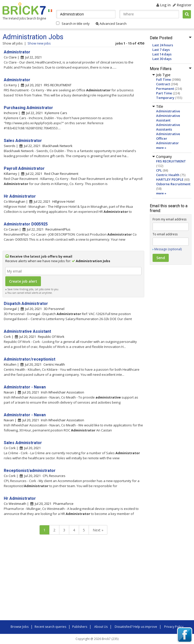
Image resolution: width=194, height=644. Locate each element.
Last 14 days (162, 54)
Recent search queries (50, 627)
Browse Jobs (20, 627)
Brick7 (24, 9)
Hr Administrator (20, 196)
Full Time (164, 79)
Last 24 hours (163, 45)
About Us (101, 627)
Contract (163, 84)
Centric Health (168, 175)
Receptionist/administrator (30, 471)
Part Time (164, 93)
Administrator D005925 (26, 224)
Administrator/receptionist (30, 359)
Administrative (168, 111)
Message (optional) (168, 249)
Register (182, 5)
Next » (98, 530)
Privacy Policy (174, 627)
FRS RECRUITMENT (171, 161)
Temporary (165, 98)
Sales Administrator (23, 141)
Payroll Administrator (24, 168)
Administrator (167, 143)
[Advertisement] (73, 579)
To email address (165, 234)
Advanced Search (111, 24)
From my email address (169, 219)
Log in (164, 5)
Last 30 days (162, 59)
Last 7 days (161, 50)
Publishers (80, 627)
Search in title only (76, 24)
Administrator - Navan (25, 387)
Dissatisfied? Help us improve (136, 627)
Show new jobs (39, 43)
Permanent (165, 89)
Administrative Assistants (168, 127)
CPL (159, 170)
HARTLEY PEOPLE (170, 179)
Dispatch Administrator (26, 304)
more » (161, 148)
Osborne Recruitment (173, 184)
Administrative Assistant (168, 118)
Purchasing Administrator (28, 108)
